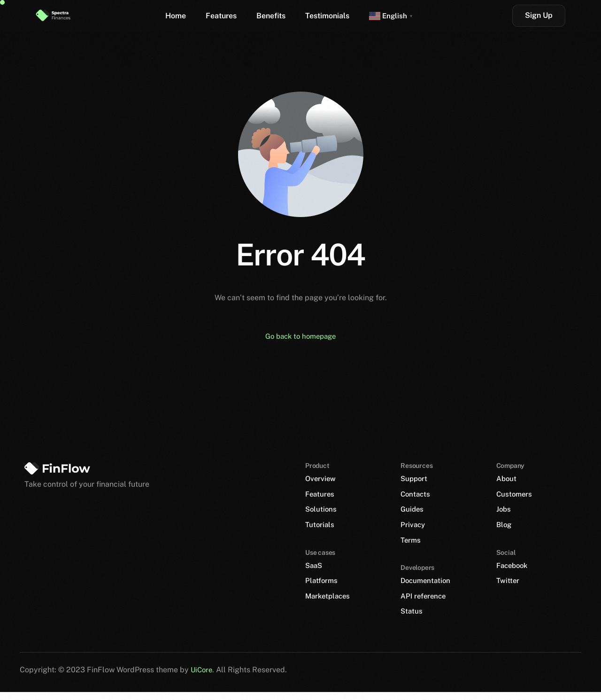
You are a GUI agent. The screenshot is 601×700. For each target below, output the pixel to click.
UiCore (202, 677)
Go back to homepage (300, 337)
